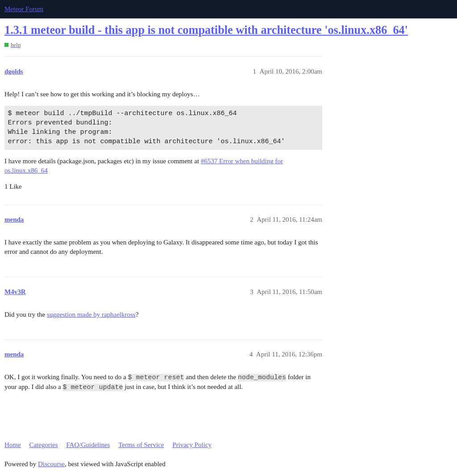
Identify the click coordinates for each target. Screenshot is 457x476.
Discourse (51, 464)
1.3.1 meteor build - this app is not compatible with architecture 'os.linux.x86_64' (206, 30)
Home (13, 445)
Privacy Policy (192, 445)
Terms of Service (141, 445)
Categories (43, 445)
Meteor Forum (24, 9)
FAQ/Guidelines (88, 445)
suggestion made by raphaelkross (91, 315)
